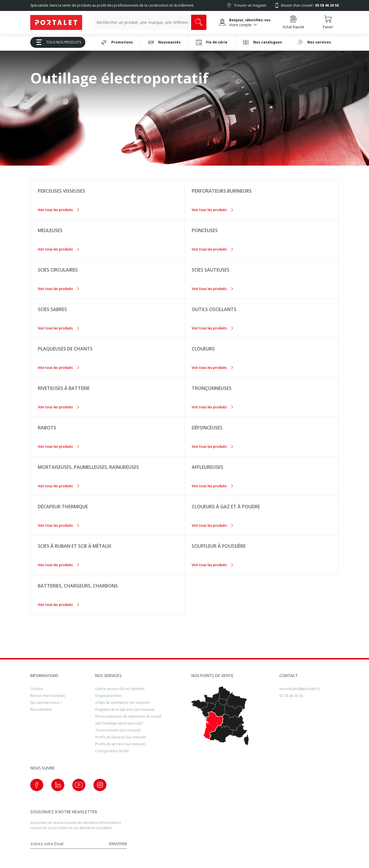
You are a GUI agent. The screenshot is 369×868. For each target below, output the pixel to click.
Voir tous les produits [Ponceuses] (212, 249)
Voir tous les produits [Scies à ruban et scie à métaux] (58, 565)
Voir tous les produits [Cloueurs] (212, 368)
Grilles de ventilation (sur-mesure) (122, 703)
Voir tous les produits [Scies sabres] (58, 328)
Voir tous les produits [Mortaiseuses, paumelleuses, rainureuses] (58, 486)
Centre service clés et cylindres (120, 689)
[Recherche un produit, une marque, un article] (142, 22)
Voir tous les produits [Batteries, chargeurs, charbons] (58, 605)
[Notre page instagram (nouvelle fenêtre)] (100, 785)
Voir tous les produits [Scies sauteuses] (212, 289)
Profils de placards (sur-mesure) (121, 737)
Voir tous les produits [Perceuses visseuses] (58, 210)
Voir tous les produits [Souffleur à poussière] (212, 565)
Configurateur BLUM (112, 751)
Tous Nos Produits (57, 42)
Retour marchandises (48, 696)
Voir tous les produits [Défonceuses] (212, 447)
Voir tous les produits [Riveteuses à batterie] (58, 407)
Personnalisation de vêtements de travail (128, 716)
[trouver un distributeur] (220, 716)
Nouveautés (164, 42)
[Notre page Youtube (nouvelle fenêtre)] (79, 785)
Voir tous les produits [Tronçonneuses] (212, 407)
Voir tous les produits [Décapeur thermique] (58, 525)
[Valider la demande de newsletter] (115, 844)
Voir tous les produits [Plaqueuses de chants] (58, 368)
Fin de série (212, 42)
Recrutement (41, 709)
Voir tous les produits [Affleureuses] (212, 486)
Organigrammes (108, 696)
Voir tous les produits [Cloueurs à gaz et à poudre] (212, 525)
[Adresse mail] (67, 844)
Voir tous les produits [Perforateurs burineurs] (212, 210)
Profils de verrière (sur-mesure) (120, 744)
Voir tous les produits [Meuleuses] (58, 249)
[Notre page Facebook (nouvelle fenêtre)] (37, 785)
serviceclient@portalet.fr (300, 689)
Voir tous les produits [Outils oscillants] (212, 328)
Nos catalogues (262, 42)
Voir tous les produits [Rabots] (58, 447)
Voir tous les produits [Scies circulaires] (58, 289)
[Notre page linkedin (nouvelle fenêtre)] (58, 785)
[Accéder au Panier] (328, 22)
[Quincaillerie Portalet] (56, 22)
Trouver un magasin (250, 5)
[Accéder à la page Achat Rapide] (294, 22)
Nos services (314, 42)
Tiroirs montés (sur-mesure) (118, 730)
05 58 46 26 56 (291, 696)
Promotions (117, 42)
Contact (37, 689)
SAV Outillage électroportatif (119, 723)
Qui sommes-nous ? (46, 703)
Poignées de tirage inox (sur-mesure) (125, 709)
